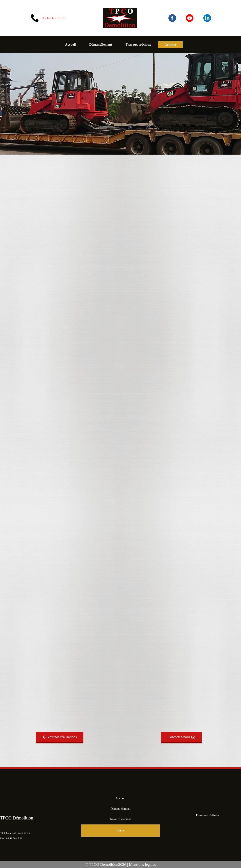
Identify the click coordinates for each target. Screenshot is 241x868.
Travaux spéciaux (138, 44)
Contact (170, 45)
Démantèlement (101, 44)
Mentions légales (142, 864)
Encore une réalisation (208, 815)
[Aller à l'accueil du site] (120, 18)
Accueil (70, 44)
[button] (60, 738)
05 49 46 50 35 (22, 833)
